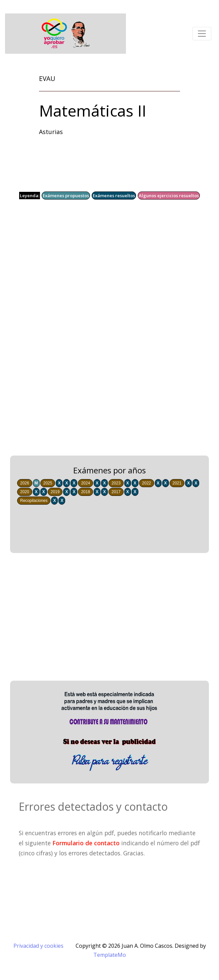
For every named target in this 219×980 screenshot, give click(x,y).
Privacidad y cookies (38, 946)
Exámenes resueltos (114, 196)
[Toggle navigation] (202, 34)
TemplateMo (110, 955)
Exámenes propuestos (66, 196)
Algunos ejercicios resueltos (169, 196)
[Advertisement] (109, 275)
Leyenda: (30, 196)
